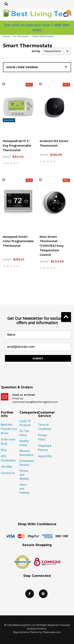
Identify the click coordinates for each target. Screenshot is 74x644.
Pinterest (43, 594)
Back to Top (66, 317)
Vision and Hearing (24, 489)
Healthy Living (24, 443)
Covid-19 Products (25, 423)
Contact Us (8, 473)
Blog (4, 450)
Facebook (30, 594)
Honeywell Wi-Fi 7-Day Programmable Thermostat (17, 146)
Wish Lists (4, 84)
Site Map (7, 467)
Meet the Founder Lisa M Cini (9, 429)
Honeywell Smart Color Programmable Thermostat (18, 241)
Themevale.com (52, 632)
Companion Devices (27, 463)
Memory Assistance (26, 453)
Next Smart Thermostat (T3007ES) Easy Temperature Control (52, 246)
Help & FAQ (45, 456)
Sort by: (36, 51)
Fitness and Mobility (24, 475)
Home (6, 36)
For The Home (21, 36)
